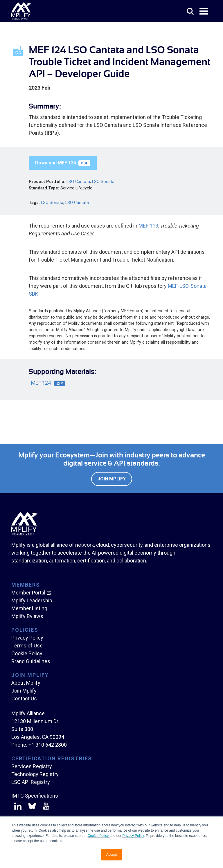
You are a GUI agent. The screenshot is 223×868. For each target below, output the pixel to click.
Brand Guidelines (31, 661)
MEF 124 (48, 383)
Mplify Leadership (32, 600)
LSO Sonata (103, 182)
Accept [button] (112, 855)
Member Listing (29, 608)
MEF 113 (148, 226)
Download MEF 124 (63, 163)
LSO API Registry (31, 782)
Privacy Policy (133, 836)
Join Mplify (112, 479)
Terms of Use (27, 646)
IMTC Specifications (35, 796)
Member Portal (28, 593)
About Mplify (26, 683)
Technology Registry (35, 774)
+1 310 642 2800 (48, 745)
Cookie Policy (98, 836)
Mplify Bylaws (27, 616)
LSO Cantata (78, 182)
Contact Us (24, 699)
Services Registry (32, 766)
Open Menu (204, 12)
